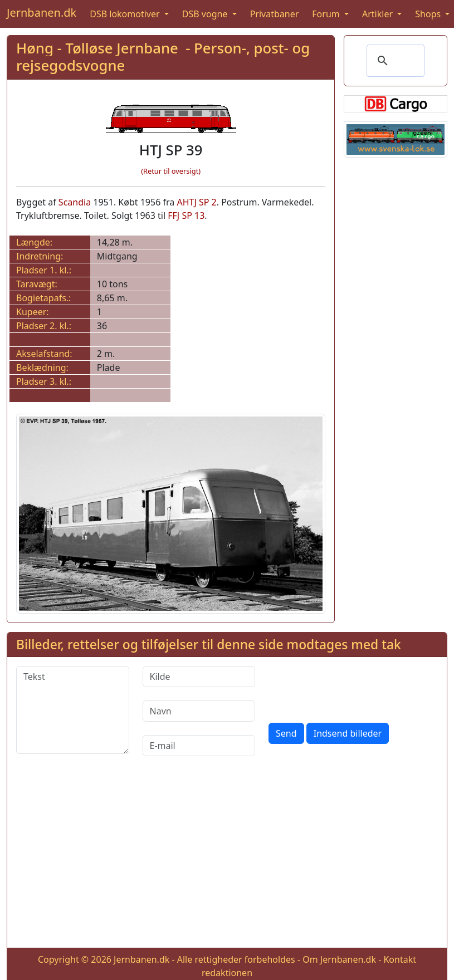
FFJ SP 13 (186, 215)
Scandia (75, 202)
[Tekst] (73, 710)
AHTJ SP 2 (196, 202)
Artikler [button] (379, 14)
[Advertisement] (227, 861)
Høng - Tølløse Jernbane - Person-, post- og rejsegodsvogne (163, 57)
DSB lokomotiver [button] (126, 14)
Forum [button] (327, 14)
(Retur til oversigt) (171, 171)
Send (286, 733)
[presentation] (353, 688)
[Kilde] (199, 677)
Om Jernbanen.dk (339, 959)
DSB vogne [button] (206, 14)
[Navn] (199, 711)
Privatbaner (275, 14)
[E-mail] (199, 746)
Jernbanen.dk (42, 13)
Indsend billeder (348, 733)
